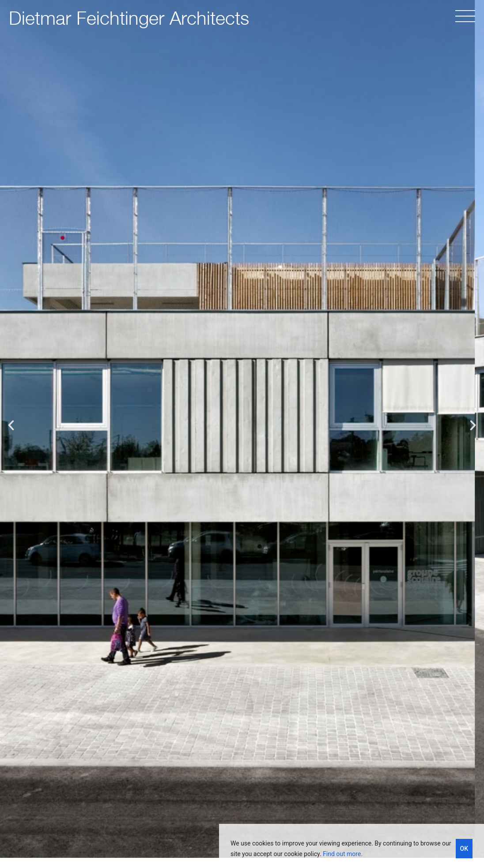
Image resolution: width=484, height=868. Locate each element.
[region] (352, 846)
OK (464, 849)
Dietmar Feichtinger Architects (129, 18)
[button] (11, 425)
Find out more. (343, 854)
